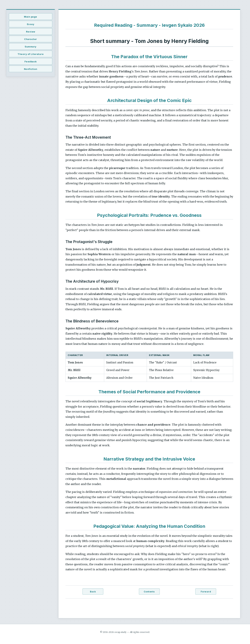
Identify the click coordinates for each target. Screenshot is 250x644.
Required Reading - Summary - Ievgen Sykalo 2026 (149, 25)
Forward (206, 592)
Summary (31, 47)
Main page (31, 17)
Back (93, 592)
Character (31, 39)
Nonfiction (31, 69)
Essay (31, 24)
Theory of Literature (31, 54)
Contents (149, 592)
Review (31, 32)
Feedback (31, 61)
